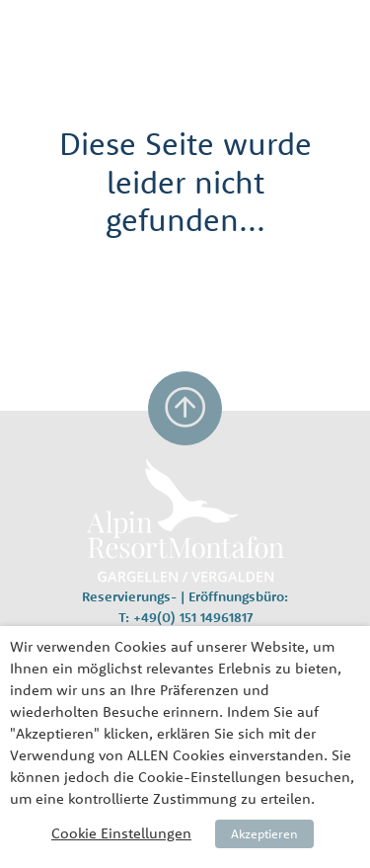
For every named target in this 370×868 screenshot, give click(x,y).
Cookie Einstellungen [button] (121, 833)
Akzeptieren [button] (264, 833)
